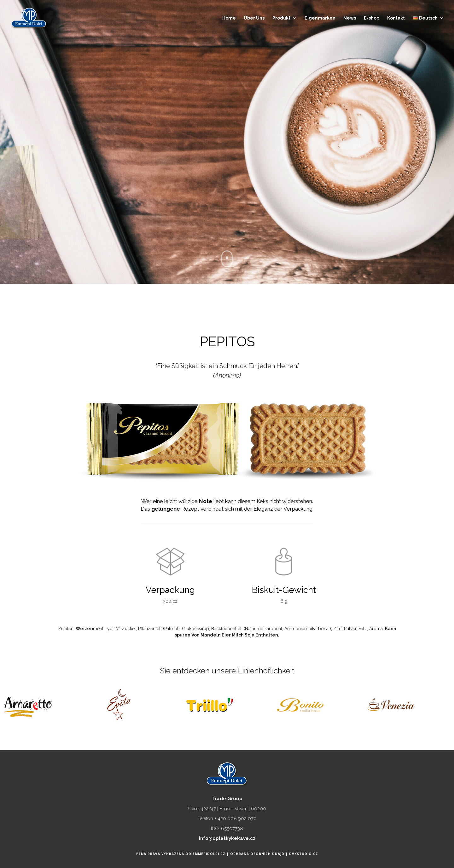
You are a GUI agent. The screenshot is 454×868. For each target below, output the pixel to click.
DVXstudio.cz (304, 854)
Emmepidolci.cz (210, 854)
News (350, 18)
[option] (66, 700)
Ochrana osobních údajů (258, 854)
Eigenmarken (320, 18)
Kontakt (396, 18)
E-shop (372, 18)
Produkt (281, 18)
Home (229, 18)
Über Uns (254, 18)
